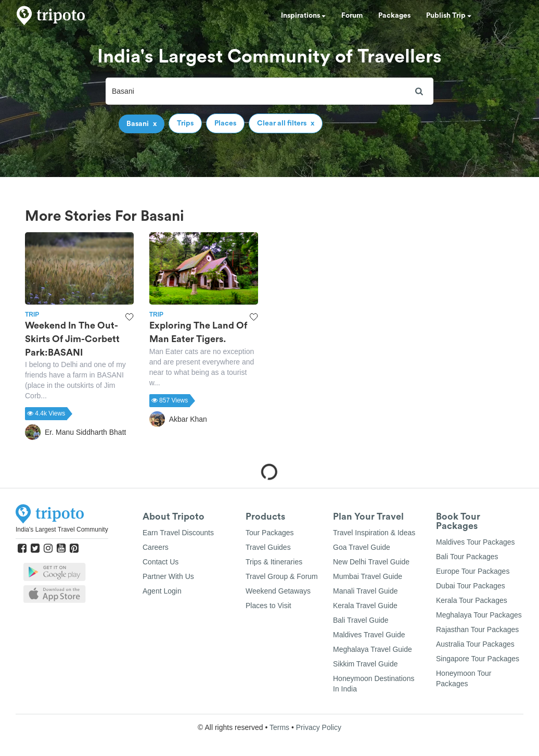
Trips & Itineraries (274, 562)
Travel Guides (268, 547)
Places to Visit (268, 606)
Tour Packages (270, 533)
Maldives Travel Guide (369, 635)
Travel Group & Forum (282, 576)
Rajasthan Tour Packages (477, 629)
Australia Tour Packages (475, 644)
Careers (156, 547)
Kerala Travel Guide (365, 606)
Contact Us (161, 562)
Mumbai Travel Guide (368, 576)
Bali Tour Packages (467, 557)
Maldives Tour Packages (475, 542)
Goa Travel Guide (362, 547)
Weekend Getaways (278, 591)
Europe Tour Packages (473, 571)
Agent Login (162, 591)
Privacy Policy (319, 727)
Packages (394, 16)
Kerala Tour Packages (472, 600)
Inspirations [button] (303, 16)
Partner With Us (168, 576)
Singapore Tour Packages (478, 659)
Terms (279, 727)
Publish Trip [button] (449, 16)
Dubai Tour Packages (471, 586)
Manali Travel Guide (365, 591)
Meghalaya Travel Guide (373, 649)
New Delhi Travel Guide (371, 562)
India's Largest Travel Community (62, 530)
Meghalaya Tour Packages (479, 615)
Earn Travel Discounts (178, 533)
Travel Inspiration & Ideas (374, 533)
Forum (352, 16)
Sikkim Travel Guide (365, 664)
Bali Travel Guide (361, 620)
